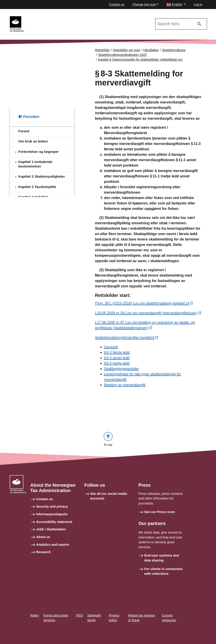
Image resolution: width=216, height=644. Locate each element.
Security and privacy (52, 511)
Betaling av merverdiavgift (125, 386)
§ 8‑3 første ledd (117, 353)
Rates (35, 620)
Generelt (111, 348)
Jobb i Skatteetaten (51, 534)
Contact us (117, 5)
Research (44, 557)
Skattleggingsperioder (122, 369)
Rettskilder (102, 50)
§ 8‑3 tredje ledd (117, 364)
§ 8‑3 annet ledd (117, 359)
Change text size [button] (144, 5)
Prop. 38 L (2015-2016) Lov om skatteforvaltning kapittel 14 (142, 304)
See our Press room (160, 516)
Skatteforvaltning (174, 50)
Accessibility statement (54, 526)
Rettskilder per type (127, 50)
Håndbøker (151, 50)
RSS (80, 620)
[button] (176, 5)
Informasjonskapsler (52, 519)
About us (43, 542)
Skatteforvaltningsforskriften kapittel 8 (125, 338)
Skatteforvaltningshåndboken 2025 (55, 18)
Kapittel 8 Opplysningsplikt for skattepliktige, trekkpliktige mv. (140, 60)
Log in (198, 5)
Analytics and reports (53, 549)
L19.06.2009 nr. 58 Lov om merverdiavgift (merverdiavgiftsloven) (146, 313)
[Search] (199, 24)
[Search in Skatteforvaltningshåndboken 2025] (181, 24)
